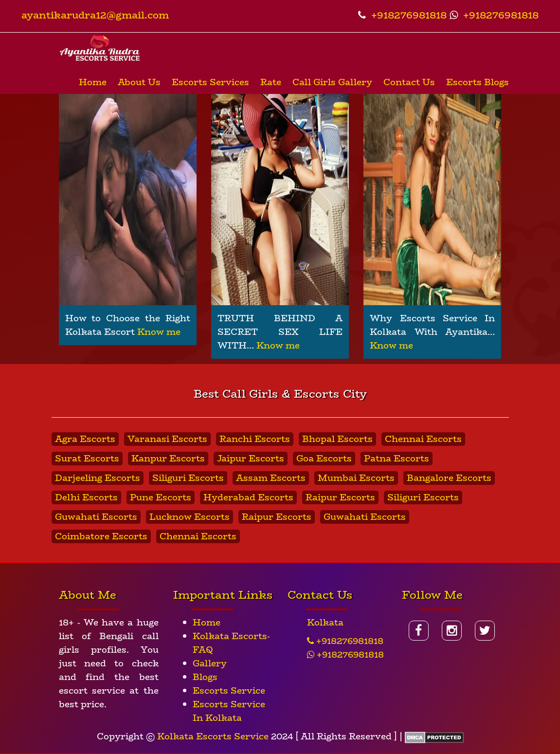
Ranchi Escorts (255, 439)
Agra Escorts (85, 439)
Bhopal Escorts (337, 439)
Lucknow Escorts (190, 517)
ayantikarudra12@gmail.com (95, 15)
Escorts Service (229, 691)
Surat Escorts (87, 459)
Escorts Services (210, 82)
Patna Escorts (397, 459)
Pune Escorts (161, 497)
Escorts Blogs (478, 82)
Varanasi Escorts (167, 439)
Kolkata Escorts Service (213, 736)
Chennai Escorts (423, 439)
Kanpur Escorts (168, 459)
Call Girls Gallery (332, 82)
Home (93, 82)
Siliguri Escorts (188, 478)
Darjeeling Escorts (98, 478)
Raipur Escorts (340, 497)
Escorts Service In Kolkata (229, 711)
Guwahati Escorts (96, 517)
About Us (139, 82)
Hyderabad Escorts (248, 497)
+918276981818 (402, 15)
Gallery (210, 663)
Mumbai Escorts (356, 478)
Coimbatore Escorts (101, 536)
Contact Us (409, 82)
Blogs (205, 677)
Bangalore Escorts (449, 478)
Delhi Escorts (86, 497)
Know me (159, 332)
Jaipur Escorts (251, 459)
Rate (271, 82)
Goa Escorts (324, 459)
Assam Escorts (271, 478)
